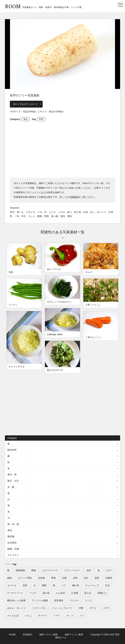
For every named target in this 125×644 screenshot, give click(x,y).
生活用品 (12, 543)
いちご (28, 616)
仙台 (86, 578)
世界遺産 (59, 600)
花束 (25, 585)
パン (82, 616)
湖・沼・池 (13, 524)
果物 (33, 570)
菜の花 (46, 593)
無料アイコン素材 (74, 635)
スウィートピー (72, 570)
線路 (10, 578)
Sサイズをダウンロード (25, 104)
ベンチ (33, 593)
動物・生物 (13, 549)
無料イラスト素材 (49, 635)
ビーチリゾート (15, 593)
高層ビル (102, 593)
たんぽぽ (60, 593)
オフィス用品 (25, 578)
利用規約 (74, 197)
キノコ (70, 616)
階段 (44, 585)
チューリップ (92, 585)
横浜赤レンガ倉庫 (16, 600)
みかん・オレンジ (16, 608)
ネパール (12, 585)
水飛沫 (109, 578)
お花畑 (75, 593)
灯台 (108, 585)
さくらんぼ (13, 616)
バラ (64, 585)
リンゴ (88, 600)
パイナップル (39, 608)
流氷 (89, 570)
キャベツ (43, 616)
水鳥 (75, 578)
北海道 (42, 578)
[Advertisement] (63, 149)
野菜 (41, 119)
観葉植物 (20, 570)
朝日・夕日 (13, 481)
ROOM (13, 6)
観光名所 (12, 450)
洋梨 (81, 608)
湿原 (97, 578)
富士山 (88, 593)
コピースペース (50, 570)
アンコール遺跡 (40, 600)
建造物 (11, 536)
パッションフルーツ (62, 608)
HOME (12, 635)
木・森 (11, 487)
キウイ (93, 608)
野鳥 (53, 578)
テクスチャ (13, 555)
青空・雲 (12, 475)
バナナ (106, 608)
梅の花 (76, 585)
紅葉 (64, 578)
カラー (109, 570)
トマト (57, 616)
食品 (25, 119)
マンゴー (74, 600)
